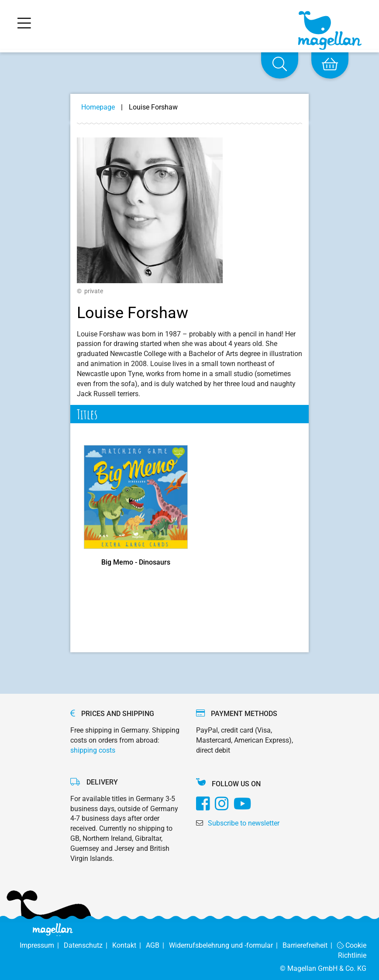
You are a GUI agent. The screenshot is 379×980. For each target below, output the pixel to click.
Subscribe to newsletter (244, 823)
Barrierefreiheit (310, 945)
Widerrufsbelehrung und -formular (226, 945)
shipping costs (93, 750)
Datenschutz (88, 945)
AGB (157, 945)
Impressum (42, 945)
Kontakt (129, 945)
